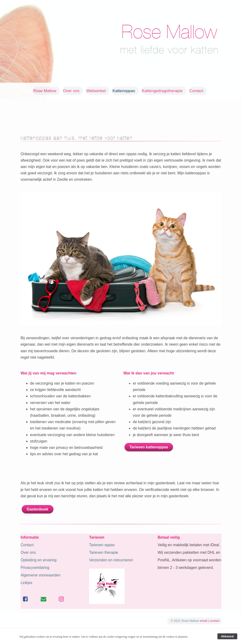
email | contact (210, 621)
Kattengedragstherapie (162, 91)
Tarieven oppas (102, 545)
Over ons (71, 91)
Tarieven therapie (104, 552)
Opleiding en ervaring (39, 560)
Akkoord (227, 636)
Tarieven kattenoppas (149, 447)
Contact (197, 91)
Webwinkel (96, 91)
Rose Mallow (45, 91)
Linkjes (26, 583)
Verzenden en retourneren (111, 560)
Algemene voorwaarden (41, 575)
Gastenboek (38, 509)
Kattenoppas (124, 91)
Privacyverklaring (35, 568)
